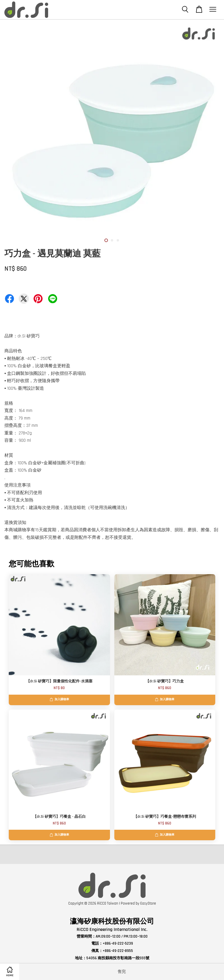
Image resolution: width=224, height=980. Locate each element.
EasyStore (148, 903)
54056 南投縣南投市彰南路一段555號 (118, 958)
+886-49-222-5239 (118, 943)
